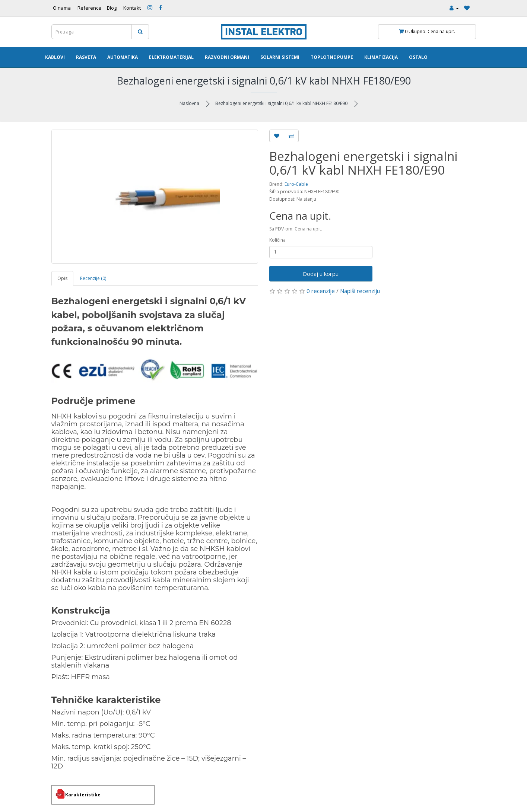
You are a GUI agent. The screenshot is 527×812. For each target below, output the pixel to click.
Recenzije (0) (93, 278)
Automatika (123, 57)
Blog (112, 8)
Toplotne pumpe (332, 57)
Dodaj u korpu (321, 274)
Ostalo (418, 57)
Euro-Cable (296, 184)
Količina (277, 240)
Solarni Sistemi (280, 57)
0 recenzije (321, 291)
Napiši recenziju (360, 291)
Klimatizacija (381, 57)
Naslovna (189, 103)
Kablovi (55, 57)
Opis (62, 278)
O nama (62, 8)
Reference (89, 8)
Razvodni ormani (227, 57)
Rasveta (86, 57)
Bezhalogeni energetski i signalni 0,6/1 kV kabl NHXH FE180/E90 (281, 103)
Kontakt (132, 8)
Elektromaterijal (171, 57)
